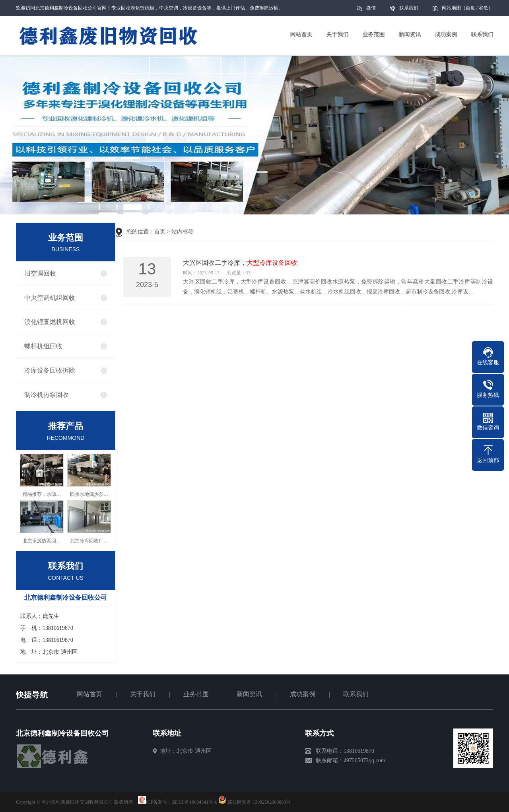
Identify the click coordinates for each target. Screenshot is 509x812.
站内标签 (183, 232)
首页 (160, 232)
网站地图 (451, 8)
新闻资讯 (249, 694)
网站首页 (89, 694)
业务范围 (196, 694)
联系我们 (409, 8)
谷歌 (484, 8)
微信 (371, 11)
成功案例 (303, 694)
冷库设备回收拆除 (50, 370)
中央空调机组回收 (50, 298)
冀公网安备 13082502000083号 (259, 802)
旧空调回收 (40, 273)
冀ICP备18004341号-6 (195, 802)
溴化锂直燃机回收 (50, 322)
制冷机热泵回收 (47, 395)
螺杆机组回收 (43, 346)
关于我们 (143, 694)
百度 (470, 8)
